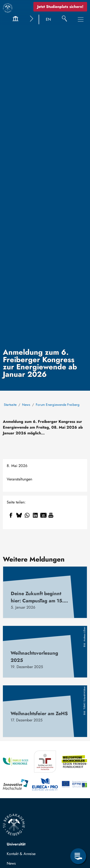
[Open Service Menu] (78, 856)
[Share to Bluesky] (19, 515)
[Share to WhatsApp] (27, 515)
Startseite (10, 405)
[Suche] (64, 19)
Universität (16, 844)
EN (48, 19)
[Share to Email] (43, 515)
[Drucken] (51, 515)
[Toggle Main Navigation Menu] (81, 19)
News (26, 405)
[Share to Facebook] (11, 515)
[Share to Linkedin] (35, 515)
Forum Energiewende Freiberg (58, 405)
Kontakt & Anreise (21, 854)
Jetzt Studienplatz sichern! (60, 7)
